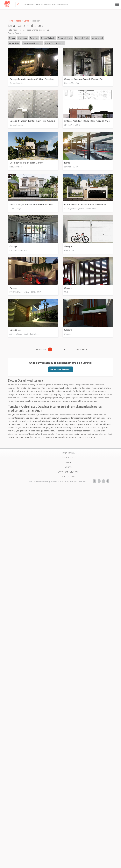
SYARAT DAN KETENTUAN (69, 472)
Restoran (34, 38)
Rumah (12, 38)
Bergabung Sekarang (61, 369)
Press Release (69, 458)
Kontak (68, 467)
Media (69, 462)
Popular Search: (15, 33)
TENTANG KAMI (69, 477)
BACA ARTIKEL (69, 453)
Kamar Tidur (14, 43)
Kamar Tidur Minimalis (55, 43)
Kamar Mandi (98, 38)
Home (11, 21)
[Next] (81, 349)
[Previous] (40, 349)
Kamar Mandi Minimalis (32, 43)
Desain (18, 21)
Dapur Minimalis (65, 38)
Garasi (26, 21)
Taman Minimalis (82, 38)
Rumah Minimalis (48, 38)
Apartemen (22, 38)
